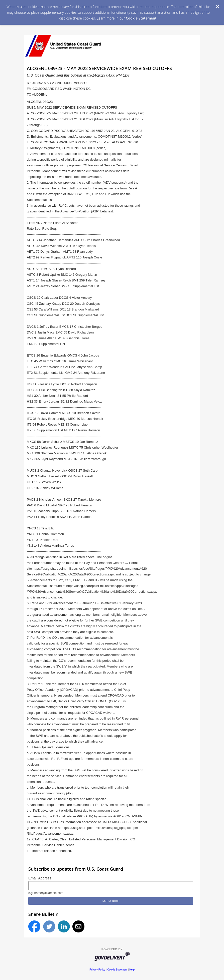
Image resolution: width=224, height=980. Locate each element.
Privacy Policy (97, 970)
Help (132, 970)
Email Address (40, 878)
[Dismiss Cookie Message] (217, 7)
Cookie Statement (141, 18)
